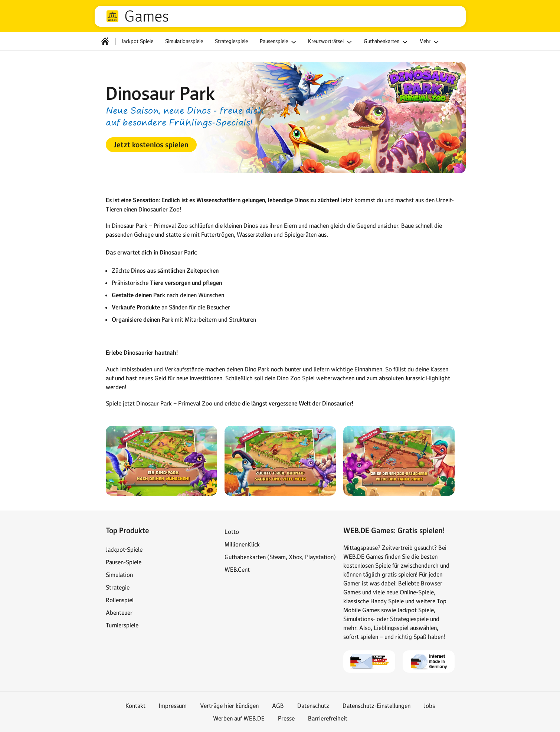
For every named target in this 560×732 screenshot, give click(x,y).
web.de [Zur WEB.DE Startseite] (112, 16)
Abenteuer (119, 613)
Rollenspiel (120, 600)
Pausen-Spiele (124, 562)
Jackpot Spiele (137, 41)
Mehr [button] (430, 42)
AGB (278, 706)
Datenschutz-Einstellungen (376, 706)
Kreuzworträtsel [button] (331, 42)
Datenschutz (313, 706)
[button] (151, 145)
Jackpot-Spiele (124, 549)
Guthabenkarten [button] (387, 42)
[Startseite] (105, 41)
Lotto (232, 532)
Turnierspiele (122, 625)
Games (147, 16)
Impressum (173, 706)
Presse (286, 718)
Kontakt (135, 706)
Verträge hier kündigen (229, 706)
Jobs (429, 706)
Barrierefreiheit (328, 718)
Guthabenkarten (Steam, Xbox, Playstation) (280, 557)
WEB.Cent (237, 569)
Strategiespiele (231, 41)
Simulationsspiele (184, 41)
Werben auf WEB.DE (239, 718)
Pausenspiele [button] (279, 42)
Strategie (118, 587)
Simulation (119, 575)
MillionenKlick (242, 544)
